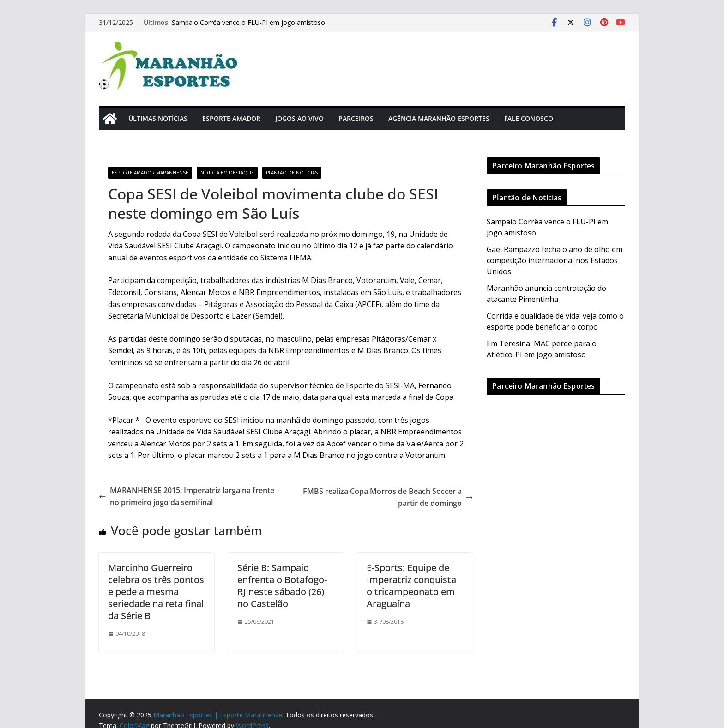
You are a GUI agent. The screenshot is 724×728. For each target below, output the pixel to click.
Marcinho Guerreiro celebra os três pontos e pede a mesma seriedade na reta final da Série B (156, 592)
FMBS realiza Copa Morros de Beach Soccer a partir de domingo (388, 497)
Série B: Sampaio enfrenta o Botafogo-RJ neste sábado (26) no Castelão (282, 586)
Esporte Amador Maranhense (150, 173)
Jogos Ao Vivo (299, 118)
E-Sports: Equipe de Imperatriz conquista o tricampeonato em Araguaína (411, 586)
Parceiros (356, 118)
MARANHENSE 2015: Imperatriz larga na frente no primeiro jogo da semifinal (187, 496)
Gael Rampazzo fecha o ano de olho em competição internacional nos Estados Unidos (555, 260)
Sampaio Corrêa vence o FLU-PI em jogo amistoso (248, 22)
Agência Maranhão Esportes (439, 118)
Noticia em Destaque (227, 173)
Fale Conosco (529, 118)
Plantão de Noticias (292, 173)
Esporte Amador (231, 118)
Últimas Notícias (158, 118)
